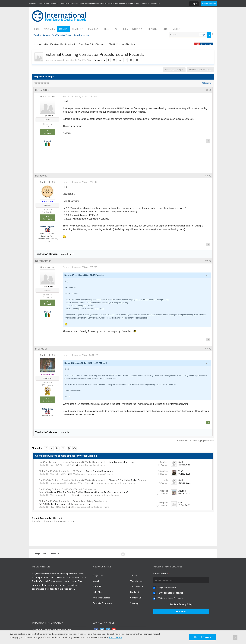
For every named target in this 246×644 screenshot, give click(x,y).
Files (107, 29)
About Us (33, 3)
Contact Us (155, 3)
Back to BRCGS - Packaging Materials (196, 441)
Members (77, 29)
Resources (93, 29)
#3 (208, 261)
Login (195, 4)
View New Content (42, 35)
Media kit (55, 3)
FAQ (116, 29)
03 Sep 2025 (184, 493)
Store (176, 29)
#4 (208, 348)
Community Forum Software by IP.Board (52, 630)
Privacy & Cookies (101, 598)
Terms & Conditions (102, 603)
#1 (208, 90)
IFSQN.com (98, 575)
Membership (44, 3)
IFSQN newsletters (167, 587)
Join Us (134, 575)
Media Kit (135, 592)
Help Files (98, 592)
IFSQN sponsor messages (170, 593)
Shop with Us (137, 586)
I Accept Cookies (202, 637)
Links (165, 29)
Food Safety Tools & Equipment (78, 489)
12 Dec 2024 (184, 505)
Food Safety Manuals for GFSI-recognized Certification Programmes (107, 3)
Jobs (125, 29)
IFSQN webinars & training (171, 598)
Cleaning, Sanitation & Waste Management (84, 462)
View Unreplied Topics (61, 35)
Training (153, 29)
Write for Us (136, 581)
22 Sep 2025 (184, 483)
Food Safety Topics (49, 462)
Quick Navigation (81, 35)
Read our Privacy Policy (181, 604)
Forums (63, 29)
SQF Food (77, 471)
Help (138, 3)
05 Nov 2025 (184, 474)
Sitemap (145, 3)
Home (37, 29)
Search (96, 581)
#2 (208, 175)
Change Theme (40, 554)
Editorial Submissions (69, 3)
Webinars (138, 29)
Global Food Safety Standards (54, 471)
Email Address (161, 574)
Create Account (209, 4)
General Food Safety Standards (89, 501)
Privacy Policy (115, 637)
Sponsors (49, 29)
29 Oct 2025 (184, 465)
